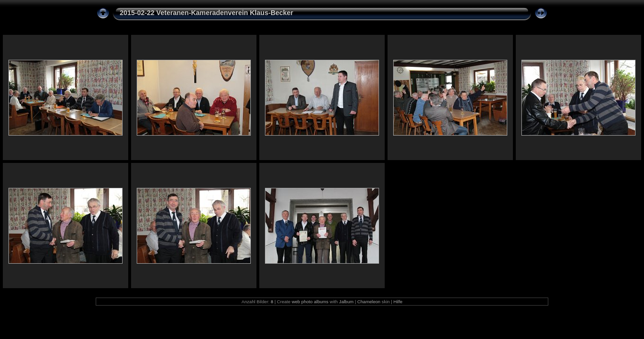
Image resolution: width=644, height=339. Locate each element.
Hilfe (398, 302)
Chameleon (369, 302)
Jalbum (346, 302)
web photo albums (310, 302)
